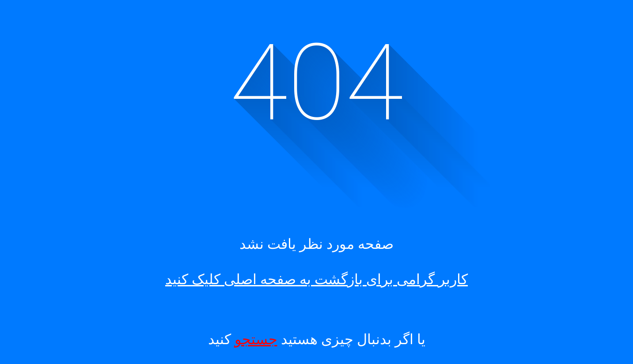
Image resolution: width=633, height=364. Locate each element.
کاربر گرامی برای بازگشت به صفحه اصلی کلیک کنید (316, 279)
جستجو (256, 339)
